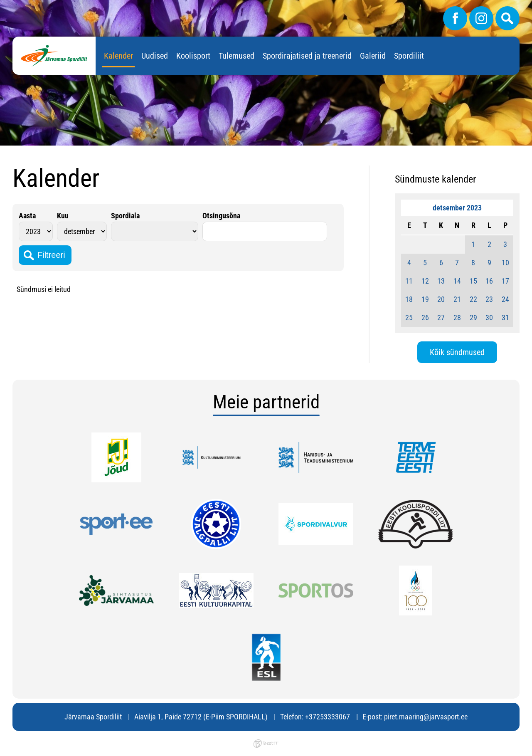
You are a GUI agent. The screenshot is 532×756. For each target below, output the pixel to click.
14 (457, 281)
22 (473, 299)
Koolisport (193, 56)
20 (441, 299)
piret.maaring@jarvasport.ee (426, 717)
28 (457, 317)
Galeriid (373, 56)
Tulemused (236, 56)
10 (505, 263)
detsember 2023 (457, 208)
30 (489, 317)
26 (425, 317)
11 (409, 281)
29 (473, 317)
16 (489, 281)
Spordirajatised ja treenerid (307, 56)
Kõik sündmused (457, 352)
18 (409, 299)
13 (441, 281)
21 (457, 299)
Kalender (118, 56)
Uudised (155, 56)
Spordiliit (409, 56)
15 (473, 281)
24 (505, 299)
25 (409, 317)
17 (505, 281)
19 (425, 299)
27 (441, 317)
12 (425, 281)
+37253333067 (328, 717)
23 (489, 299)
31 (505, 317)
